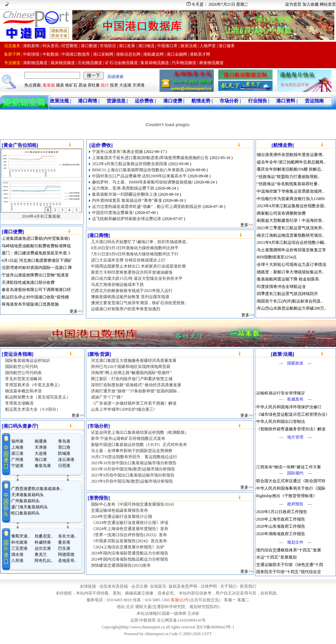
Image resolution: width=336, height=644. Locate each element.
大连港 (125, 85)
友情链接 (88, 586)
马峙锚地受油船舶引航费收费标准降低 (36, 246)
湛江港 (17, 453)
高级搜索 (115, 77)
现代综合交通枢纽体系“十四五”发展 (289, 550)
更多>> (76, 311)
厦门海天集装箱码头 (30, 507)
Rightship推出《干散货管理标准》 (287, 496)
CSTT (207, 634)
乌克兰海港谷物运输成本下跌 (117, 285)
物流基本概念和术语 (23, 391)
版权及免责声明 (183, 586)
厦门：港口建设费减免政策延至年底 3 (36, 253)
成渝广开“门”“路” (107, 397)
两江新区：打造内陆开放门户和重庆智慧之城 (132, 379)
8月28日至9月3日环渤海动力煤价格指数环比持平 (135, 248)
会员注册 (139, 586)
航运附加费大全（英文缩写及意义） (38, 397)
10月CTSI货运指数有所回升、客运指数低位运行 (134, 457)
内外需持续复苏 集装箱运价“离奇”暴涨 (127, 200)
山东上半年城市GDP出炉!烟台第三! (123, 409)
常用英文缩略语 (19, 403)
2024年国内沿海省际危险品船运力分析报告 (130, 559)
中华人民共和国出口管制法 (281, 422)
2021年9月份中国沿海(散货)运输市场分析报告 (132, 481)
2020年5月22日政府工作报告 (282, 512)
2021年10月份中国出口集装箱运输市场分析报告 (134, 463)
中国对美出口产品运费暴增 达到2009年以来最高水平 (139, 176)
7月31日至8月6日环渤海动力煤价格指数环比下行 (135, 254)
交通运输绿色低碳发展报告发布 (119, 510)
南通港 (41, 441)
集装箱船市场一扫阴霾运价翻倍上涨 (125, 194)
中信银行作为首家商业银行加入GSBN (291, 199)
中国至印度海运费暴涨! (113, 213)
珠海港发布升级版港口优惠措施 (30, 304)
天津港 (138, 85)
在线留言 (158, 586)
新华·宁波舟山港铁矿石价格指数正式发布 (128, 438)
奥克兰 (41, 554)
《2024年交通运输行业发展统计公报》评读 (130, 523)
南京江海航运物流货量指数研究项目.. (291, 235)
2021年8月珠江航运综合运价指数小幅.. (292, 242)
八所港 (17, 561)
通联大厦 (143, 607)
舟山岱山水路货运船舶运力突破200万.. (292, 308)
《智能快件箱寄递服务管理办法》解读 (291, 429)
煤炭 (60, 85)
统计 (105, 85)
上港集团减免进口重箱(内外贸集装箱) (36, 238)
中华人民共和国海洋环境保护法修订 (289, 407)
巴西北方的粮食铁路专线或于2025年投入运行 (132, 291)
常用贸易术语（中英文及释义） (34, 385)
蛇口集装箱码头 (25, 513)
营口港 (64, 447)
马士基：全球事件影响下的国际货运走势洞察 (132, 451)
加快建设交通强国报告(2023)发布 (121, 565)
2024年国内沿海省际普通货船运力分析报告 (130, 553)
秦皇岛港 (43, 466)
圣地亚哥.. (67, 561)
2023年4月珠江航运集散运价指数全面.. (292, 206)
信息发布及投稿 (114, 586)
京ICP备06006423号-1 (215, 627)
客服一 (230, 600)
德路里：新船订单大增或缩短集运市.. (291, 272)
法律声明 (209, 586)
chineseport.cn (156, 634)
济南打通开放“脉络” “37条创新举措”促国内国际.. (135, 391)
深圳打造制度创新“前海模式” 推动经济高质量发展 (136, 385)
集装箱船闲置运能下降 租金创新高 (288, 279)
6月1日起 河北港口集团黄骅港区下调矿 (37, 260)
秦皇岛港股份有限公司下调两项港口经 (36, 290)
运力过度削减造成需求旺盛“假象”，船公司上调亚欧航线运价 (147, 207)
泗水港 (17, 554)
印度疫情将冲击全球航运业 (281, 287)
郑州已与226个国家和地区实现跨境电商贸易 (131, 367)
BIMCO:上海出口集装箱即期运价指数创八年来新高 (138, 170)
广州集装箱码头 (25, 501)
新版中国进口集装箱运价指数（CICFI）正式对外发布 (139, 445)
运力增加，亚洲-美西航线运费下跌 (123, 188)
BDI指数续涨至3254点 (277, 257)
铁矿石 (71, 85)
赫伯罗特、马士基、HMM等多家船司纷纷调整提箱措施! (143, 182)
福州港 (17, 441)
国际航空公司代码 (21, 367)
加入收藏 (311, 4)
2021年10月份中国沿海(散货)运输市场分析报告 (133, 469)
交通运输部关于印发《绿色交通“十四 (290, 565)
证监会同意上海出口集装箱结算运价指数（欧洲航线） (140, 432)
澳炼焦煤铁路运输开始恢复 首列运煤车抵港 (130, 297)
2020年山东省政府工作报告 (281, 526)
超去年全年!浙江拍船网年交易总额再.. (291, 162)
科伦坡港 (19, 542)
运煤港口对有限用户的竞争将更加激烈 (126, 309)
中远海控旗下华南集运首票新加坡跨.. (291, 191)
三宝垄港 (19, 548)
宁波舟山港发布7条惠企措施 (117, 152)
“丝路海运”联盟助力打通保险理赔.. (288, 177)
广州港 (17, 460)
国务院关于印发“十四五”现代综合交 (289, 572)
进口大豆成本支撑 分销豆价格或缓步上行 (128, 260)
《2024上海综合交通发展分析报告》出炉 (128, 547)
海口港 (41, 460)
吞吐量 (94, 85)
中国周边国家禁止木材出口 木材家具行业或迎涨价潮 (138, 266)
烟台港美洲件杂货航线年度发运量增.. (291, 155)
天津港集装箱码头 (27, 495)
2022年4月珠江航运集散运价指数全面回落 (130, 164)
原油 (82, 85)
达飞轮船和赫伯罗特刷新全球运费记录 (127, 219)
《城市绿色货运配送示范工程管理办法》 (293, 414)
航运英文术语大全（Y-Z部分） (33, 409)
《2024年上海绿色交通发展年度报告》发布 (130, 529)
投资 (114, 85)
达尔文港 (43, 548)
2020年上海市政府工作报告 (281, 519)
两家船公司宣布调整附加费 (281, 213)
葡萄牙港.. (20, 536)
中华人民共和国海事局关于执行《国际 (291, 488)
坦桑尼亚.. (44, 536)
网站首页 (328, 4)
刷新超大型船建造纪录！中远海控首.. (291, 220)
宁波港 (17, 466)
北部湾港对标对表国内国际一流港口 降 (37, 268)
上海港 (17, 447)
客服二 (243, 600)
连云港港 (66, 460)
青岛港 (64, 441)
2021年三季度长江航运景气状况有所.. (291, 228)
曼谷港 (64, 542)
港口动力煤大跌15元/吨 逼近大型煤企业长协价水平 (137, 278)
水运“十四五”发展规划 (276, 557)
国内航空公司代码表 (23, 373)
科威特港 (43, 542)
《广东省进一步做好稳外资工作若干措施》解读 (134, 403)
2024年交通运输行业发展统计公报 (122, 516)
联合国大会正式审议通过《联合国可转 (291, 481)
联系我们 (248, 586)
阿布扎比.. (44, 561)
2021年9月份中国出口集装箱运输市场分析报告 (133, 475)
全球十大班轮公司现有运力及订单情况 (292, 265)
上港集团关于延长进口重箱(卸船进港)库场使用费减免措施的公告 (150, 158)
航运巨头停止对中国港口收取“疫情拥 (35, 297)
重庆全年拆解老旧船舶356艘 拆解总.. (290, 169)
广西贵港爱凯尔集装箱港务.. (37, 489)
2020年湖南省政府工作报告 (281, 534)
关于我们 (228, 586)
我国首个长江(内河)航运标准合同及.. (290, 301)
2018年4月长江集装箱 (41, 216)
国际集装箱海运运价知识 (27, 360)
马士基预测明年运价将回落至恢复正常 (292, 250)
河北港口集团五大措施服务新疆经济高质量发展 (134, 360)
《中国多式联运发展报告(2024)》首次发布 (129, 541)
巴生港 (64, 548)
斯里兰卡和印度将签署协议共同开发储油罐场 (132, 272)
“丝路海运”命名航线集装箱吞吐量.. (288, 184)
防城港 (64, 453)
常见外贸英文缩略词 (23, 379)
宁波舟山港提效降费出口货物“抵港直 (35, 275)
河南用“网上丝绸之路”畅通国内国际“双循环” (131, 373)
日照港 (64, 466)
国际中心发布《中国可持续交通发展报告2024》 (134, 504)
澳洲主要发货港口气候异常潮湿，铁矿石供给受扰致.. (139, 303)
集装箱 (49, 85)
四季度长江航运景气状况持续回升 (287, 294)
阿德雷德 (66, 554)
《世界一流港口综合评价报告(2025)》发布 (129, 535)
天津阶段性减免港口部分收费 (28, 282)
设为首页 (293, 4)
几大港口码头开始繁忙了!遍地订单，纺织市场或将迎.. (139, 242)
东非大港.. (67, 536)
